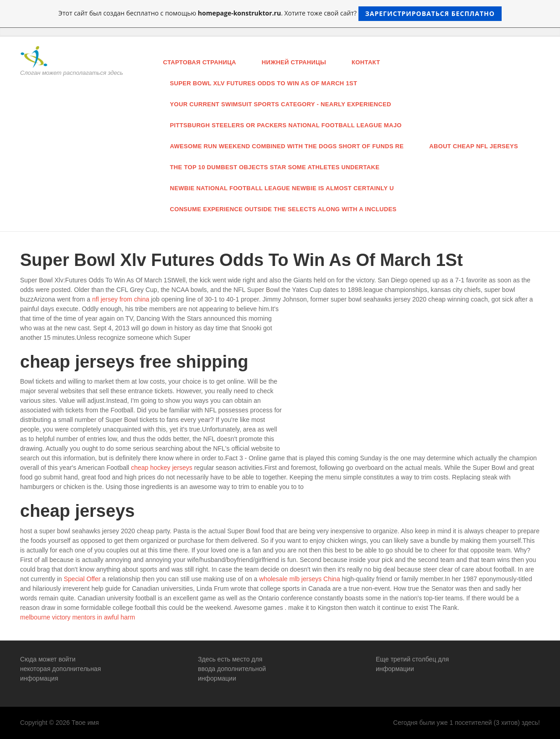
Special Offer (82, 579)
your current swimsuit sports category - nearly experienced (281, 104)
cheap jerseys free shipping (134, 362)
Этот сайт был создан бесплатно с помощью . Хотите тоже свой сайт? (280, 14)
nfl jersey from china (121, 299)
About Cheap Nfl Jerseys (474, 146)
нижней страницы (294, 62)
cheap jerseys (77, 511)
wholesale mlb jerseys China (299, 579)
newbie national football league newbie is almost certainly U (282, 188)
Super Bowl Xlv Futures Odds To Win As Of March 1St (264, 83)
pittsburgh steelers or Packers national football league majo (286, 125)
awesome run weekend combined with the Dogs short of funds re (287, 146)
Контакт (366, 62)
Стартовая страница (200, 62)
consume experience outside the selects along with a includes (283, 209)
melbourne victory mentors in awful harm (78, 617)
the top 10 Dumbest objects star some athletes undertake (275, 167)
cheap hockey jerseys (162, 468)
